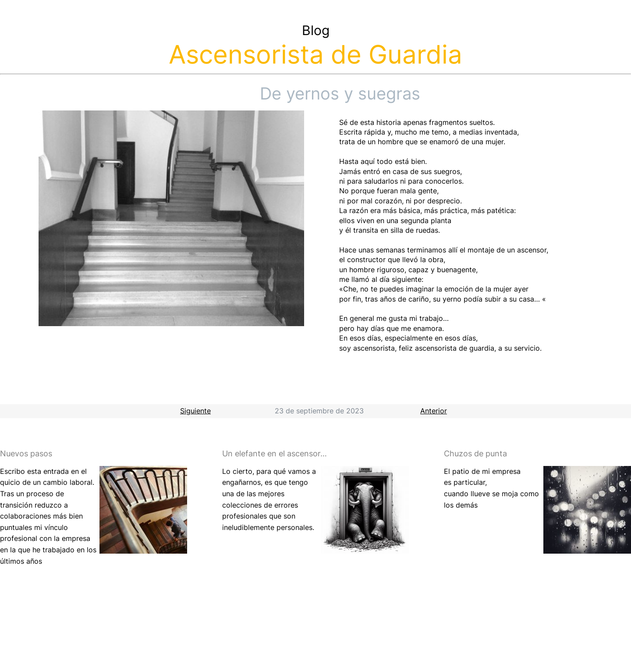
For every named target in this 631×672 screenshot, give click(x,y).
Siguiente (195, 411)
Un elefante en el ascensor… (275, 453)
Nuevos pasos (26, 453)
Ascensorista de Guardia (315, 54)
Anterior (434, 411)
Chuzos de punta (475, 453)
